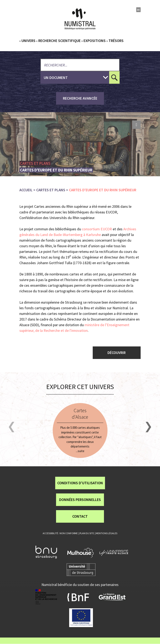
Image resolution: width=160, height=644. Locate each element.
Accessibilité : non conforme (60, 533)
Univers (28, 41)
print (136, 125)
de (138, 10)
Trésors (116, 41)
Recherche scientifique (59, 41)
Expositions (95, 41)
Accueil (26, 190)
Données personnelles (80, 500)
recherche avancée (80, 98)
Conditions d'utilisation (80, 483)
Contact (80, 516)
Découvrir (117, 353)
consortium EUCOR (97, 229)
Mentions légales (107, 533)
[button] (12, 427)
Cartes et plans (51, 190)
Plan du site (87, 533)
